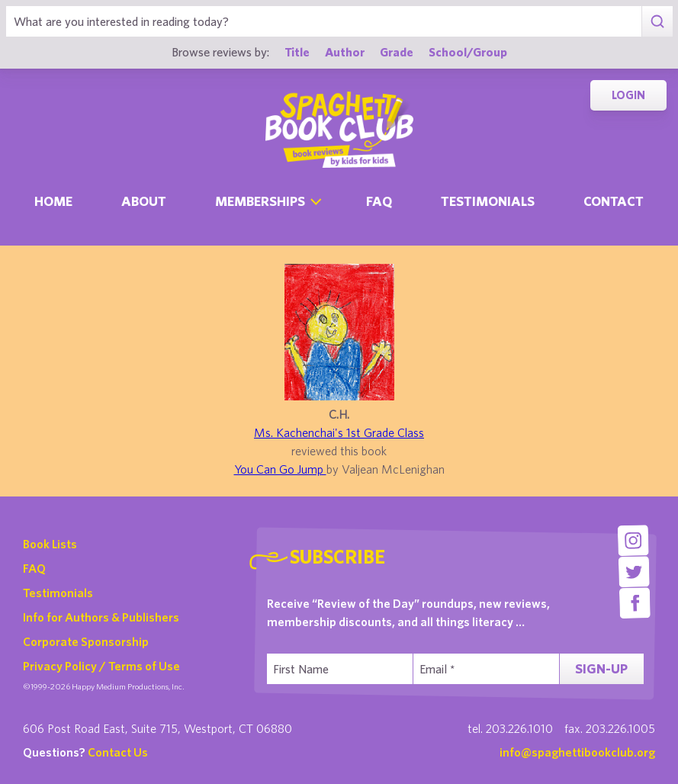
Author (345, 51)
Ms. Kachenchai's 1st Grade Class (339, 432)
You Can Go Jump (280, 469)
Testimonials (488, 201)
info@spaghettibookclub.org (577, 752)
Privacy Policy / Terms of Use (101, 666)
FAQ (34, 568)
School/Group (468, 51)
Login (628, 95)
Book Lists (50, 544)
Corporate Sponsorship (86, 641)
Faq (379, 201)
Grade (397, 51)
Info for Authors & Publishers (101, 617)
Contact (614, 201)
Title (297, 51)
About (144, 201)
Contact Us (118, 752)
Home (53, 201)
